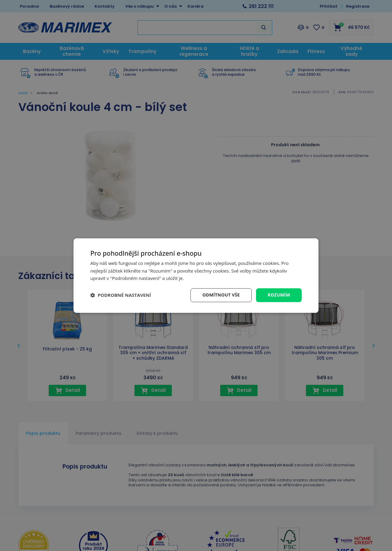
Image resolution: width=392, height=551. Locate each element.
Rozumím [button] (279, 295)
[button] (121, 295)
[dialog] (196, 275)
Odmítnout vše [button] (221, 295)
